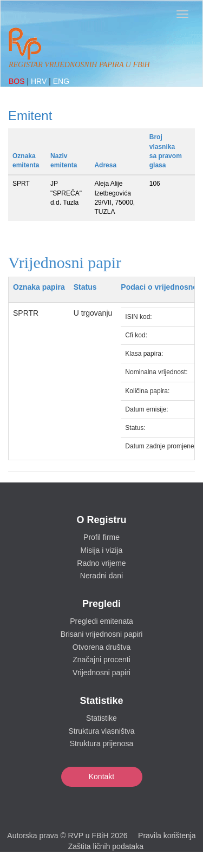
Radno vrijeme (101, 563)
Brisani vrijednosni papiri (102, 634)
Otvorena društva (101, 647)
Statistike (101, 718)
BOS (18, 81)
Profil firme (101, 537)
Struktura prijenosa (102, 743)
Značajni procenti (101, 660)
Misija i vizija (102, 550)
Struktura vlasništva (101, 731)
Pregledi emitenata (101, 621)
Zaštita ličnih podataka (106, 846)
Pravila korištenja (167, 836)
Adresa (105, 165)
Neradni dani (101, 576)
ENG (61, 81)
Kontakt (101, 776)
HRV (40, 81)
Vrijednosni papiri (101, 673)
